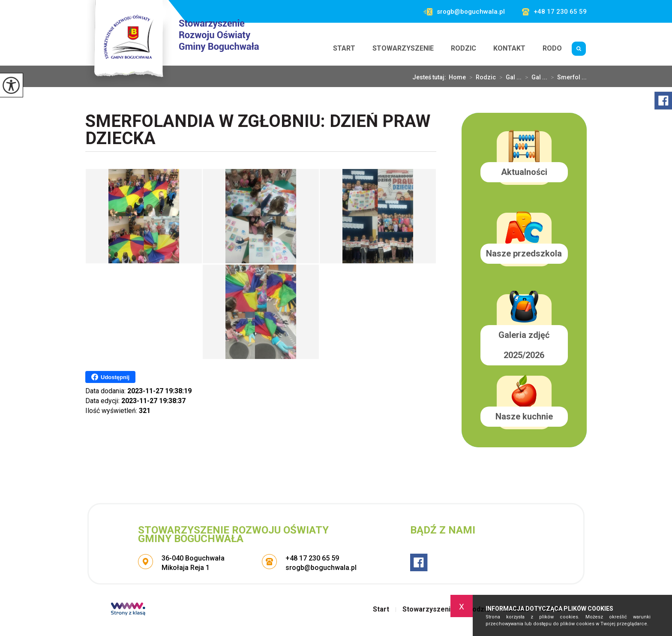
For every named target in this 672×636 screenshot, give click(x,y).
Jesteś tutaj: (430, 77)
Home (457, 77)
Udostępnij (110, 377)
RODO (552, 48)
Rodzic (463, 48)
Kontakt (509, 48)
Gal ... (509, 77)
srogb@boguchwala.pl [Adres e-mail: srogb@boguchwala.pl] (321, 568)
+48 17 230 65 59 (554, 12)
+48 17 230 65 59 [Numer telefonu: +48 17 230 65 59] (312, 558)
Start (344, 48)
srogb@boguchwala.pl (464, 12)
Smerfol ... (567, 77)
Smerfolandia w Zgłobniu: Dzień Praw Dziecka (258, 131)
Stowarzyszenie (403, 48)
